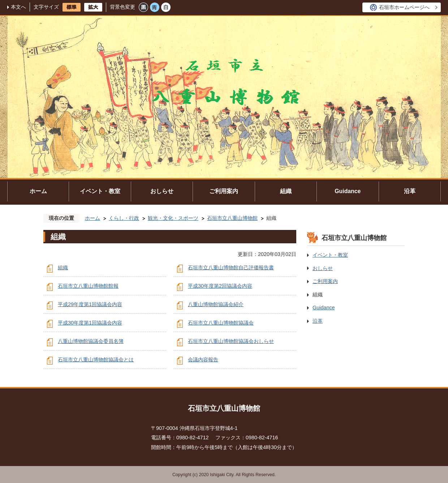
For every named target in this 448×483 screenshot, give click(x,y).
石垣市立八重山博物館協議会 (221, 323)
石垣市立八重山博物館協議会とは (96, 360)
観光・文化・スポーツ (173, 218)
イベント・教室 (100, 191)
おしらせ (162, 191)
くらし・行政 (124, 218)
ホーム (38, 191)
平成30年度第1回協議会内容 (90, 323)
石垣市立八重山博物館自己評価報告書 (231, 267)
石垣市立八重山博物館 (232, 218)
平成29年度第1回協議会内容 (90, 304)
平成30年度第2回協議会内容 (220, 286)
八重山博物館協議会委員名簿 (91, 341)
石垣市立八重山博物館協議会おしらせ (231, 341)
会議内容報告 (203, 360)
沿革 (410, 191)
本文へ (18, 7)
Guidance (348, 191)
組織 (286, 191)
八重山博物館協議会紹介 (216, 304)
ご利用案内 (224, 191)
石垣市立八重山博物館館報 (88, 286)
